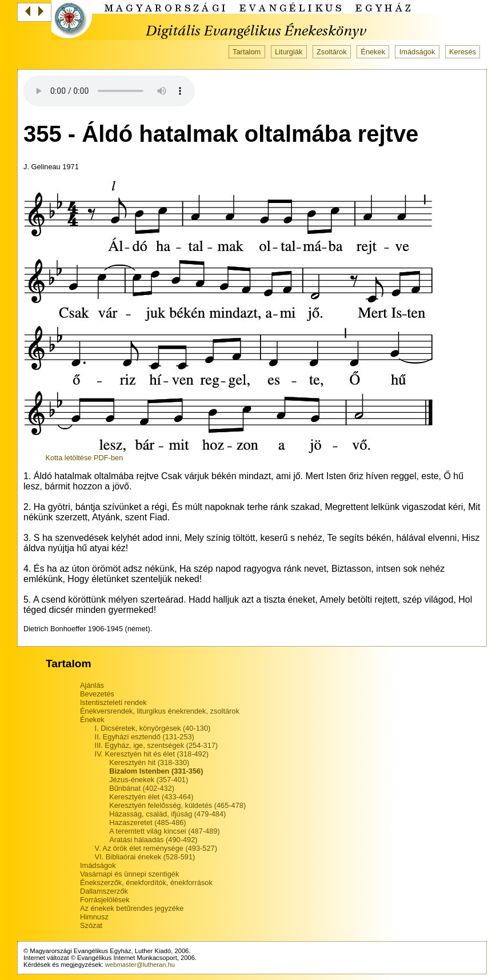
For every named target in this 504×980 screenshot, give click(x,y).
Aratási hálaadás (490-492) (153, 840)
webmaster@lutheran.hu (140, 965)
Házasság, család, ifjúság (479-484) (167, 814)
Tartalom (247, 52)
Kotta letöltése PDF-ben (84, 458)
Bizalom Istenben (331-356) (156, 771)
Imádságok (417, 52)
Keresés (463, 52)
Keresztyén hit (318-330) (149, 762)
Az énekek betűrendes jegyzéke (132, 908)
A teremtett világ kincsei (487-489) (164, 831)
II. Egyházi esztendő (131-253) (145, 737)
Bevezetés (97, 694)
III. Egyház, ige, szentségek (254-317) (157, 745)
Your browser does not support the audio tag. (109, 91)
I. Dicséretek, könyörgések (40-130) (153, 728)
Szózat (91, 925)
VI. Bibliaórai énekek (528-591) (145, 857)
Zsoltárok (332, 52)
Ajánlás (92, 685)
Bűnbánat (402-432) (142, 788)
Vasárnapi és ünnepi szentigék (129, 874)
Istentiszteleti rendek (113, 702)
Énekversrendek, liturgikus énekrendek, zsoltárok (160, 711)
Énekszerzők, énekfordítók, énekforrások (146, 883)
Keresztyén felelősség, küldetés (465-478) (177, 805)
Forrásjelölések (105, 900)
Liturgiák (289, 52)
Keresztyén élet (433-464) (151, 797)
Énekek (373, 52)
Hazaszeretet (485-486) (147, 822)
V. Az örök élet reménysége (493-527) (156, 848)
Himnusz (94, 917)
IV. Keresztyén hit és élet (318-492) (152, 754)
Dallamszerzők (104, 891)
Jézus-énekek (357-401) (149, 780)
